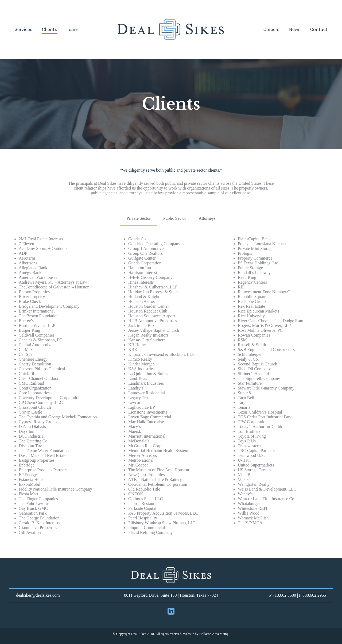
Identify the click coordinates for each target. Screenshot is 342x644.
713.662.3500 (284, 595)
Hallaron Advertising (214, 634)
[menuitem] (23, 29)
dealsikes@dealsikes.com (38, 595)
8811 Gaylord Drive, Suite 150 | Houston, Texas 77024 (171, 595)
